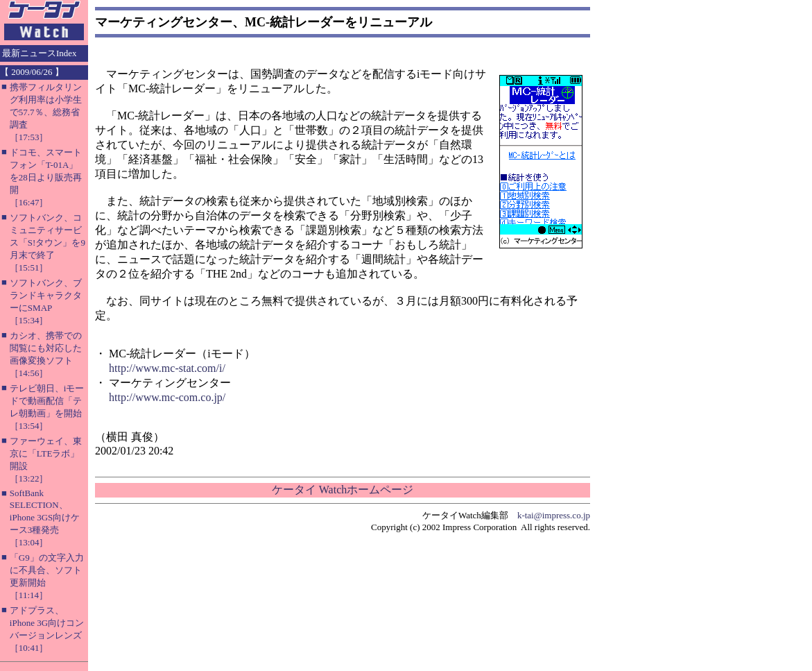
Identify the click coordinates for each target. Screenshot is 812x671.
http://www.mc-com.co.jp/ (167, 397)
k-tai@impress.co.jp (554, 515)
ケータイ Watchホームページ (343, 490)
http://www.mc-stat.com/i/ (167, 368)
